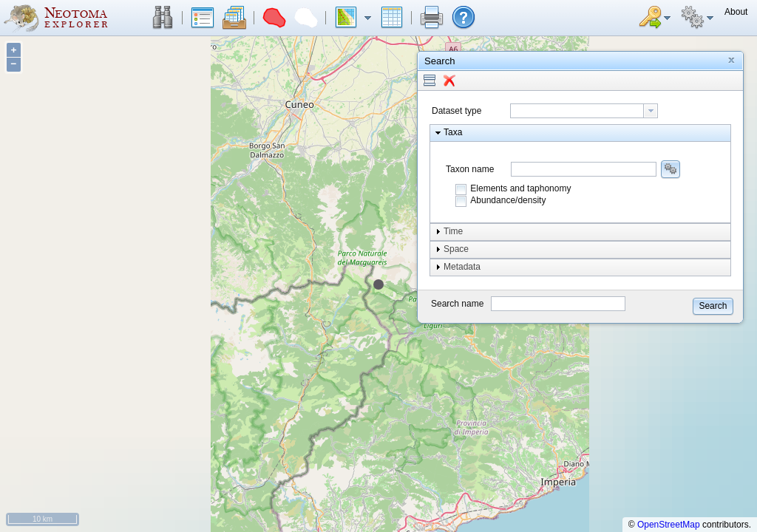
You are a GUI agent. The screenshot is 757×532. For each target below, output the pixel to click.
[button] (163, 18)
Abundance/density (508, 200)
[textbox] (577, 111)
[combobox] (584, 111)
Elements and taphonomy (520, 188)
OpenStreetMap (669, 525)
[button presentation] (651, 111)
